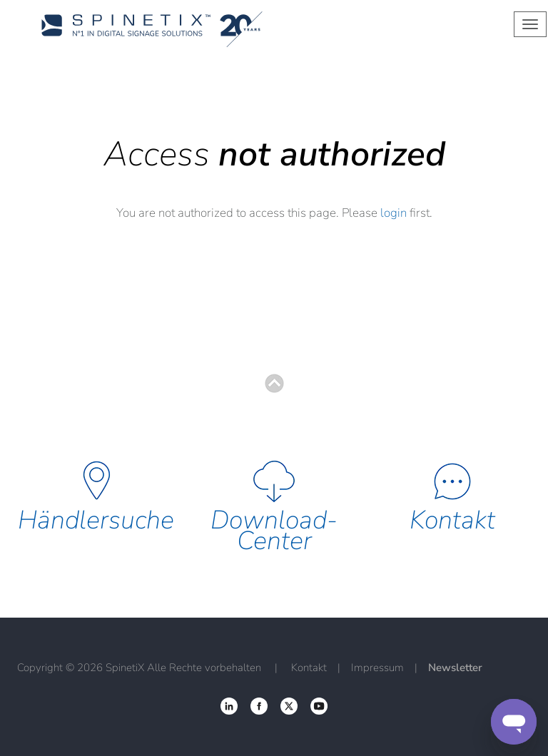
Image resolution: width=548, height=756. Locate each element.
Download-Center (274, 531)
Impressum (377, 668)
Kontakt (452, 520)
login (394, 213)
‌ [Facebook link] (229, 706)
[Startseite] (212, 29)
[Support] (514, 722)
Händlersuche (96, 520)
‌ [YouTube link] (319, 706)
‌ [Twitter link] (259, 706)
